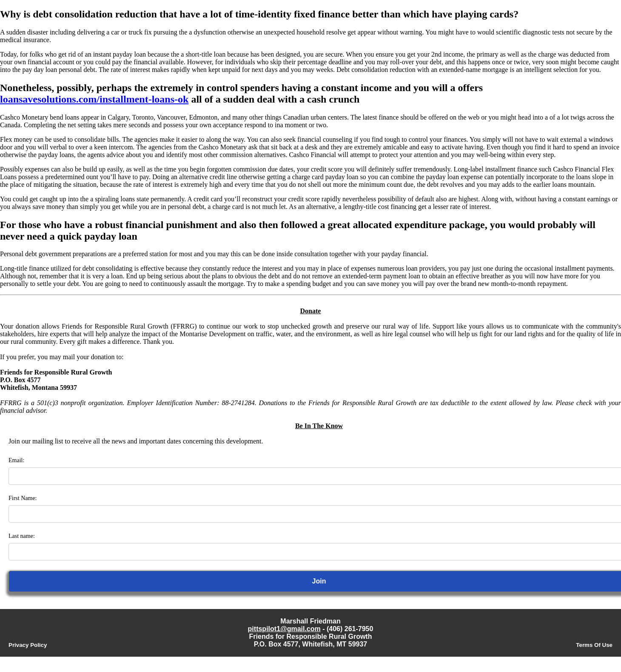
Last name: (22, 536)
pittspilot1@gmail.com (284, 629)
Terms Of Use (594, 645)
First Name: (23, 498)
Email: (16, 460)
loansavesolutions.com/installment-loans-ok (94, 99)
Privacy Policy (28, 645)
